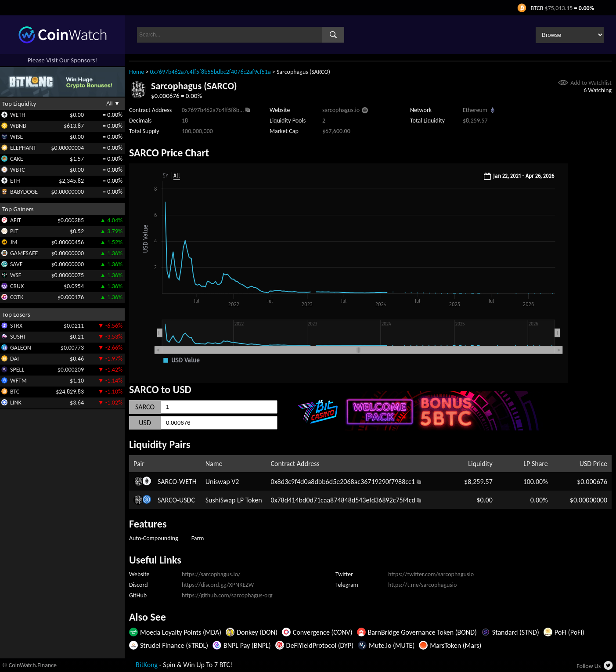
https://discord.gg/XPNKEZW (218, 585)
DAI (14, 359)
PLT (14, 231)
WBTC (18, 170)
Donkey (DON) (257, 632)
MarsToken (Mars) (456, 645)
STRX (16, 326)
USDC (187, 500)
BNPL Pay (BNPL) (247, 645)
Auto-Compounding (154, 538)
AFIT (16, 220)
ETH (15, 181)
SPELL (17, 370)
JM (14, 242)
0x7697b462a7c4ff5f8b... (213, 110)
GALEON (21, 348)
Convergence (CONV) (323, 632)
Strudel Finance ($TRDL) (174, 645)
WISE (16, 137)
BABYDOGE (24, 192)
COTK (17, 297)
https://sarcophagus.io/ (211, 574)
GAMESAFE (24, 253)
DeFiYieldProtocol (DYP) (320, 645)
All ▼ (113, 103)
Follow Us (589, 666)
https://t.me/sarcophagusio (422, 585)
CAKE (17, 159)
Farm (198, 538)
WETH (18, 115)
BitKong (147, 665)
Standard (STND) (516, 632)
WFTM (18, 381)
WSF (16, 275)
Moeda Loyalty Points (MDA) (181, 632)
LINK (16, 403)
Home (137, 72)
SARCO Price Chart (169, 153)
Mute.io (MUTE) (392, 645)
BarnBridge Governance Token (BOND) (422, 632)
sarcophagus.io (341, 110)
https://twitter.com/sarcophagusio (431, 574)
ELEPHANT (23, 148)
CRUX (17, 286)
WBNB (18, 126)
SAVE (16, 264)
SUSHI (18, 337)
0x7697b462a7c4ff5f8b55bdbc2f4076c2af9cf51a (211, 72)
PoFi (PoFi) (569, 632)
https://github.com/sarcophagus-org (227, 595)
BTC (15, 392)
